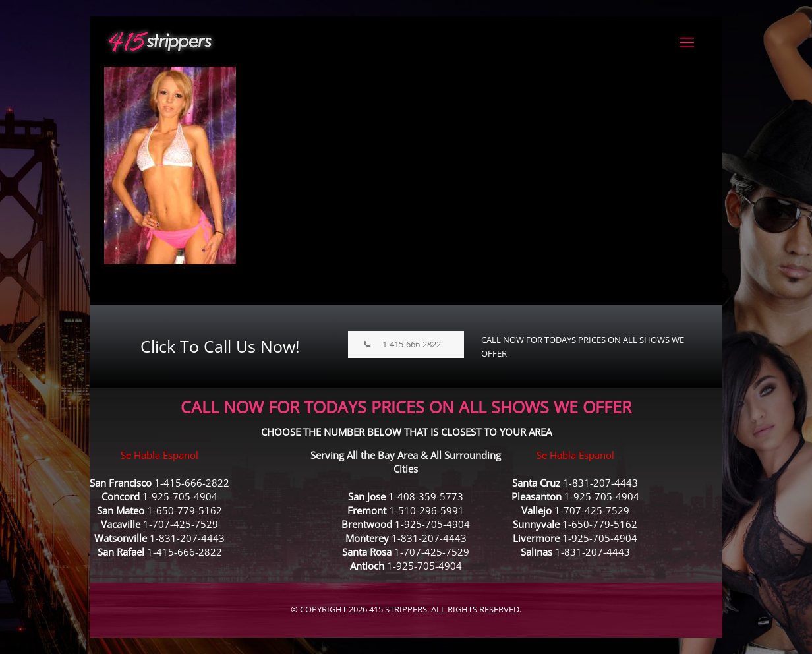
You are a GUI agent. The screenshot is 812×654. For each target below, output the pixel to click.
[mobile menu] (687, 42)
